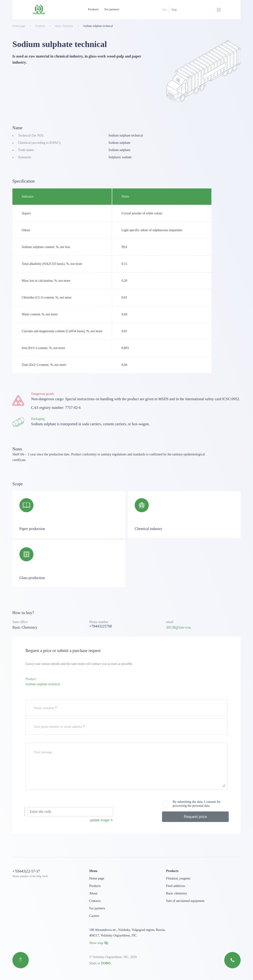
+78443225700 (101, 626)
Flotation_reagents (178, 878)
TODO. (106, 963)
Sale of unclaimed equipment (185, 901)
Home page (97, 878)
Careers (94, 916)
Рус (165, 9)
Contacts (95, 901)
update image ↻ (101, 820)
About (93, 893)
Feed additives (175, 886)
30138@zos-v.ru (178, 627)
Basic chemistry (177, 893)
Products (93, 9)
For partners (112, 9)
